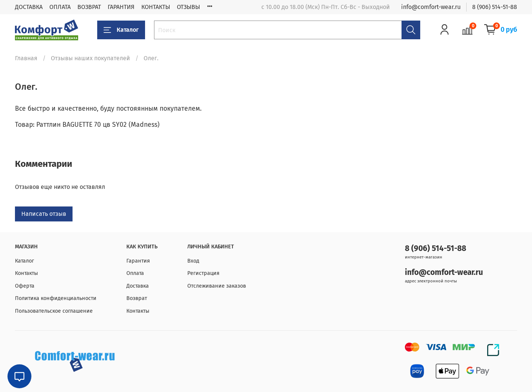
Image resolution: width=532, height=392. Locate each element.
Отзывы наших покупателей (90, 58)
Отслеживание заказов (217, 286)
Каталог (121, 30)
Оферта (25, 286)
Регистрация (203, 273)
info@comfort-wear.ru (431, 7)
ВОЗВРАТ (89, 7)
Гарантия (138, 261)
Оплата (135, 273)
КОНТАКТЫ (156, 7)
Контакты (27, 273)
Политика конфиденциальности (56, 298)
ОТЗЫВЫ (188, 7)
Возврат (137, 298)
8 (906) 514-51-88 (495, 7)
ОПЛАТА (60, 7)
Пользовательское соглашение (54, 311)
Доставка (138, 286)
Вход (193, 261)
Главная (26, 58)
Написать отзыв (44, 214)
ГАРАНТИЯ (121, 7)
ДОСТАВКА (29, 7)
